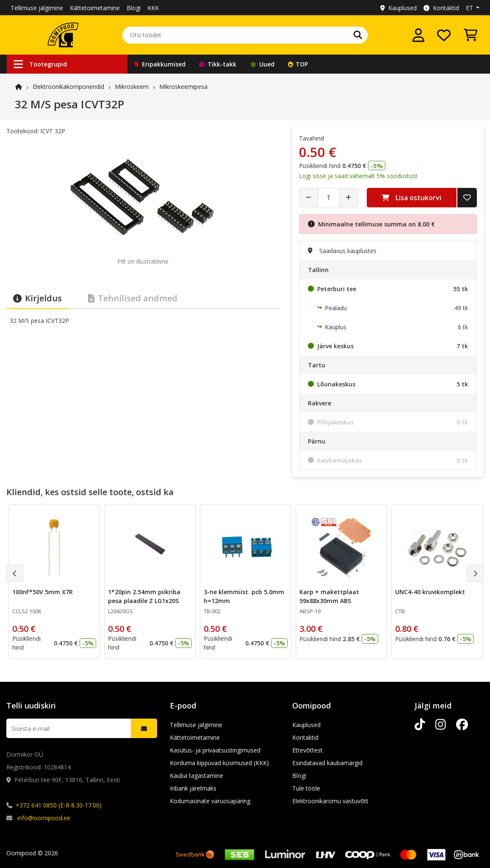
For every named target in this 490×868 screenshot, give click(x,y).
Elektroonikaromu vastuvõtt (330, 801)
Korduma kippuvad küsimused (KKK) (219, 763)
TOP (298, 64)
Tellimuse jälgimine (37, 8)
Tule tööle (306, 788)
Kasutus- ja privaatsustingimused (215, 750)
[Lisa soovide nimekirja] (467, 198)
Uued (262, 64)
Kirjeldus (37, 298)
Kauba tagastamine (197, 776)
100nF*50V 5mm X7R (43, 592)
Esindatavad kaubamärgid (327, 763)
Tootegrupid (40, 64)
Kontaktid (441, 8)
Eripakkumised (160, 64)
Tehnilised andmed (133, 298)
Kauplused (399, 8)
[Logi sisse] (418, 35)
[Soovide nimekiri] (444, 35)
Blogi (134, 8)
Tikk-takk (218, 64)
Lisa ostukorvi (411, 198)
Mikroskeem (132, 87)
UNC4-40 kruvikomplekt (430, 592)
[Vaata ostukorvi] (471, 35)
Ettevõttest (307, 750)
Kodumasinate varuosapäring (210, 801)
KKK (153, 8)
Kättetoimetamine (95, 8)
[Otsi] (358, 35)
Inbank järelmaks (193, 788)
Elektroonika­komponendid (68, 87)
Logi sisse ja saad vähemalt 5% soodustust (358, 176)
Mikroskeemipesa (183, 87)
